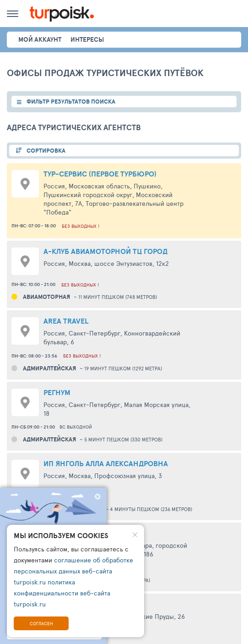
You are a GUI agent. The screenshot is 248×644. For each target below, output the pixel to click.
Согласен (41, 623)
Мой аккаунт (40, 39)
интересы (87, 39)
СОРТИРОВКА (46, 151)
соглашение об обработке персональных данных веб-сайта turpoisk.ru (73, 571)
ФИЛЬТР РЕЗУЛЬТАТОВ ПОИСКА (71, 102)
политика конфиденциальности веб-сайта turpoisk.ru (62, 593)
